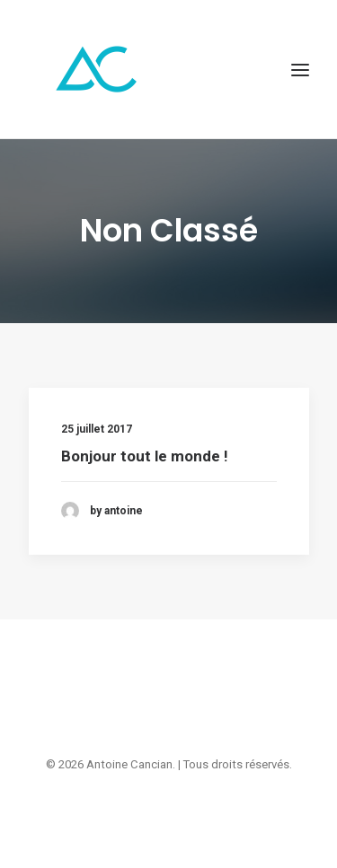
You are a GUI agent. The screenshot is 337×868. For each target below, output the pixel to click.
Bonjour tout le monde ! (145, 456)
